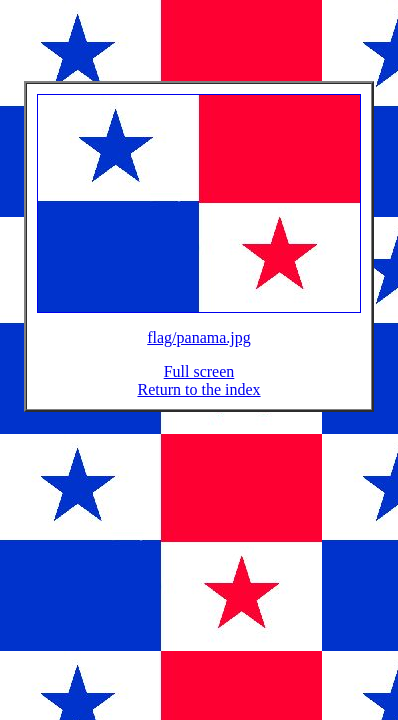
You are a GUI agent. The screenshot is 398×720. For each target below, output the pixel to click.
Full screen (199, 383)
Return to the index (198, 401)
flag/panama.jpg (199, 349)
